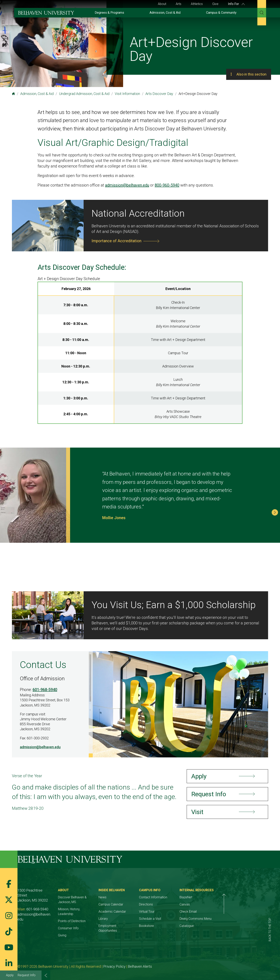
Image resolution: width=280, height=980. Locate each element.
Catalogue (223, 926)
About (162, 4)
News (121, 897)
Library (121, 919)
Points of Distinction (81, 916)
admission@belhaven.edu (127, 185)
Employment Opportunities (135, 926)
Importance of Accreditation (116, 241)
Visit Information (127, 94)
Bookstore (174, 926)
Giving (71, 931)
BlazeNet (223, 897)
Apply (10, 975)
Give (215, 4)
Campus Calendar (129, 904)
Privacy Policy (114, 962)
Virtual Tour (174, 912)
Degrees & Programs (109, 13)
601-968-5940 (45, 690)
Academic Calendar (130, 912)
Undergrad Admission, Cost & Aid (84, 94)
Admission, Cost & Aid (165, 13)
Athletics (197, 4)
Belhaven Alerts (140, 962)
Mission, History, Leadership (86, 909)
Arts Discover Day (159, 94)
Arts (179, 4)
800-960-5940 (167, 185)
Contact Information (181, 897)
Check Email (225, 912)
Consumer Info (77, 923)
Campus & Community (221, 13)
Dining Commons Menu (232, 919)
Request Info (27, 975)
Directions (174, 904)
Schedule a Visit (178, 919)
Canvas (221, 904)
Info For (236, 4)
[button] (275, 512)
